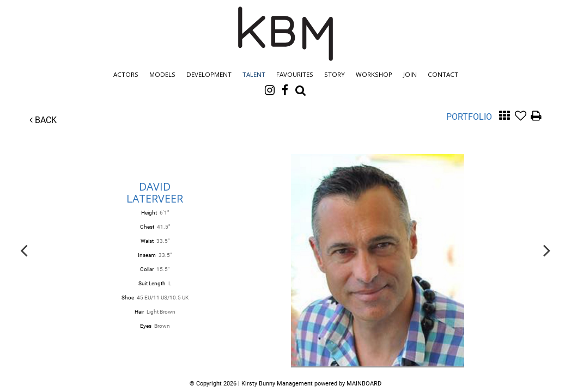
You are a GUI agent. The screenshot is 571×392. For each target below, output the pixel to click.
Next (547, 250)
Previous (24, 250)
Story (335, 74)
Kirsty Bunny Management (285, 34)
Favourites (295, 74)
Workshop (374, 74)
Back (43, 120)
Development (209, 74)
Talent (254, 74)
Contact (443, 74)
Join (410, 74)
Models (162, 74)
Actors (126, 74)
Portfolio (469, 117)
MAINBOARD (364, 384)
